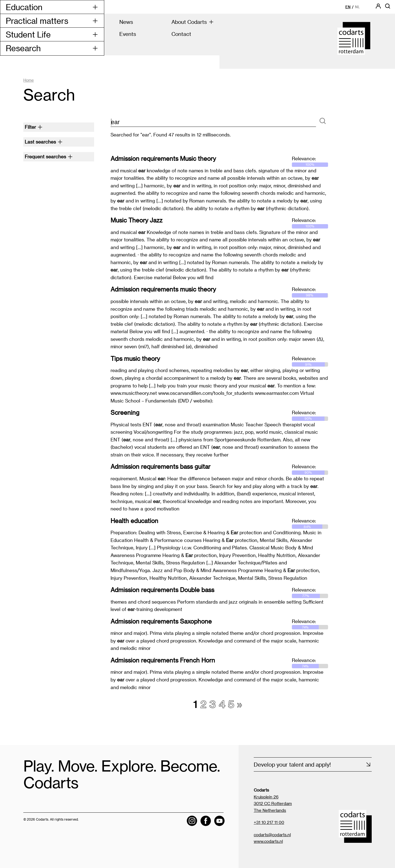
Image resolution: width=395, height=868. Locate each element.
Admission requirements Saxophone (161, 621)
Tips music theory (135, 358)
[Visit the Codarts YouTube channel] (219, 821)
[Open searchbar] (388, 8)
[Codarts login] (378, 8)
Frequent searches (49, 156)
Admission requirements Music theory (163, 158)
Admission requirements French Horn (163, 660)
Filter (34, 127)
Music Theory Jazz (136, 220)
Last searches (44, 142)
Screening (125, 412)
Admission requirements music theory (163, 289)
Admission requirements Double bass (162, 590)
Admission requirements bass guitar (160, 466)
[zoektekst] (213, 122)
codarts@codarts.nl (272, 835)
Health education (134, 521)
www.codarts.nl (268, 841)
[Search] (323, 121)
